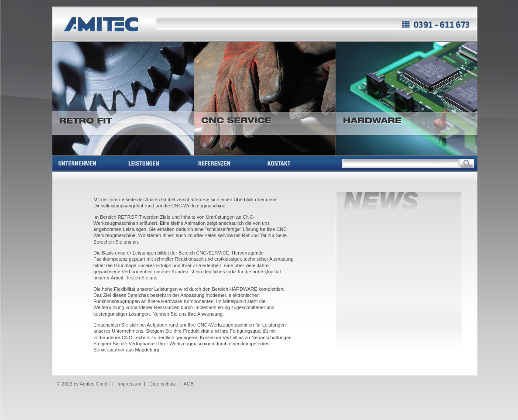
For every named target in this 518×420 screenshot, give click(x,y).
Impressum (129, 384)
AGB (189, 384)
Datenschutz (163, 384)
